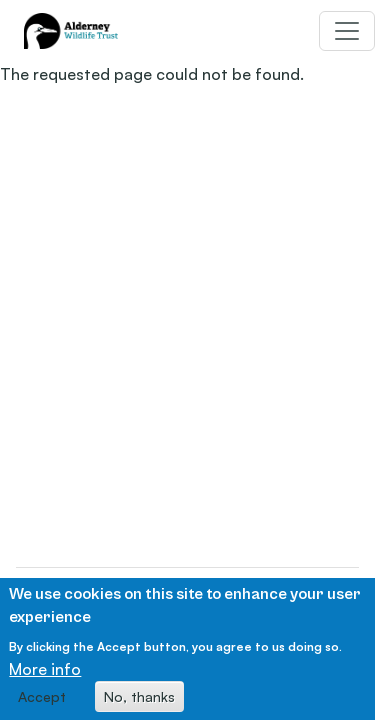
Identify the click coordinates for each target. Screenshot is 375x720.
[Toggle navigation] (347, 31)
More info (45, 675)
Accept (42, 702)
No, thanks (139, 702)
